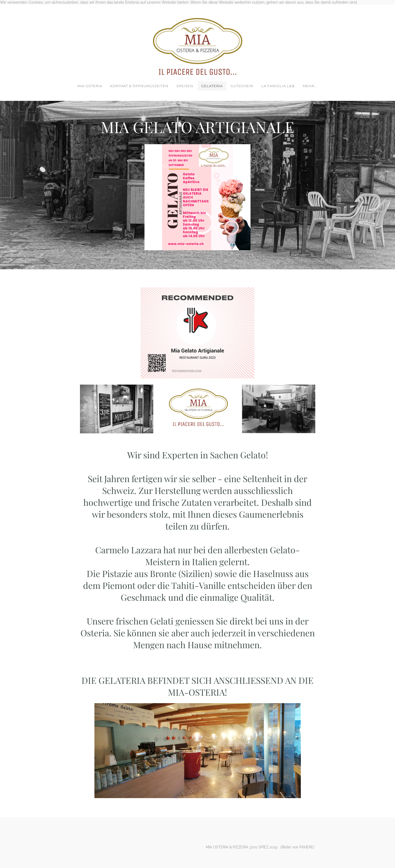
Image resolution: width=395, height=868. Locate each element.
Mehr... (310, 86)
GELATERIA (212, 86)
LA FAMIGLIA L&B (278, 86)
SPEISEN (185, 86)
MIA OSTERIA (90, 86)
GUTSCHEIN (242, 86)
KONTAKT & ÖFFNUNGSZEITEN (139, 86)
